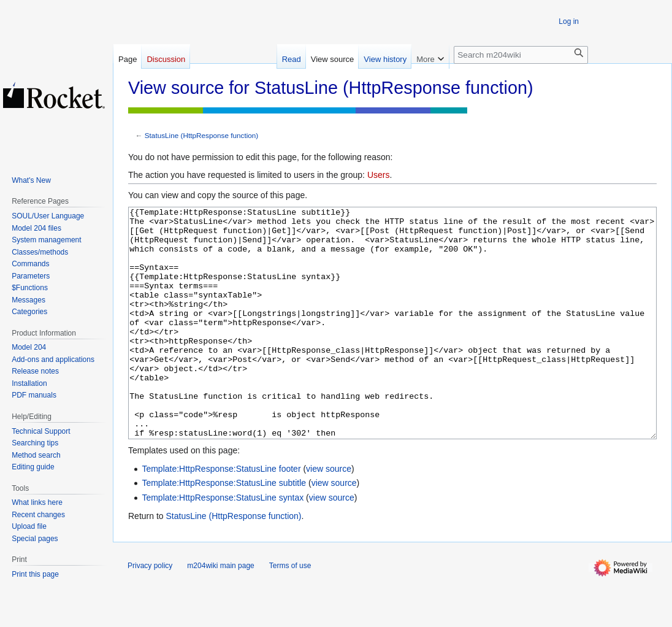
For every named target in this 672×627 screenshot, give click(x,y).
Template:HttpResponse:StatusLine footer (221, 515)
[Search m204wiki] (521, 55)
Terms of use (290, 612)
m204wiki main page (220, 612)
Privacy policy (150, 612)
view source (329, 515)
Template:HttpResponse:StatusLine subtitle (224, 529)
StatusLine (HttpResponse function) (202, 135)
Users (379, 175)
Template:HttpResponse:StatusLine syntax (223, 544)
